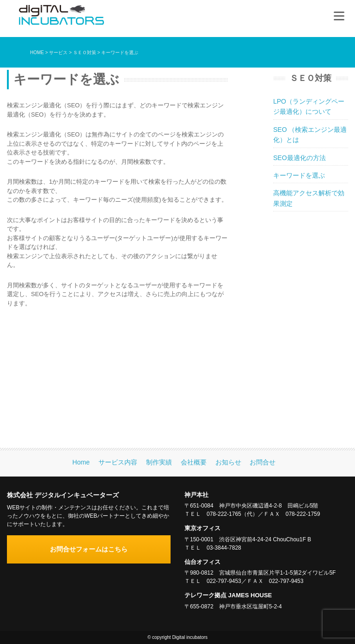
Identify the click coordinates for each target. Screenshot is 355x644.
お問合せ (263, 462)
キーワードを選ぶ (299, 175)
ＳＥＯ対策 (85, 53)
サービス (58, 53)
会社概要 (194, 462)
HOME (37, 53)
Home (81, 462)
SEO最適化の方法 (300, 158)
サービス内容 (118, 462)
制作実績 (159, 462)
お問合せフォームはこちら (89, 549)
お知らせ (228, 462)
